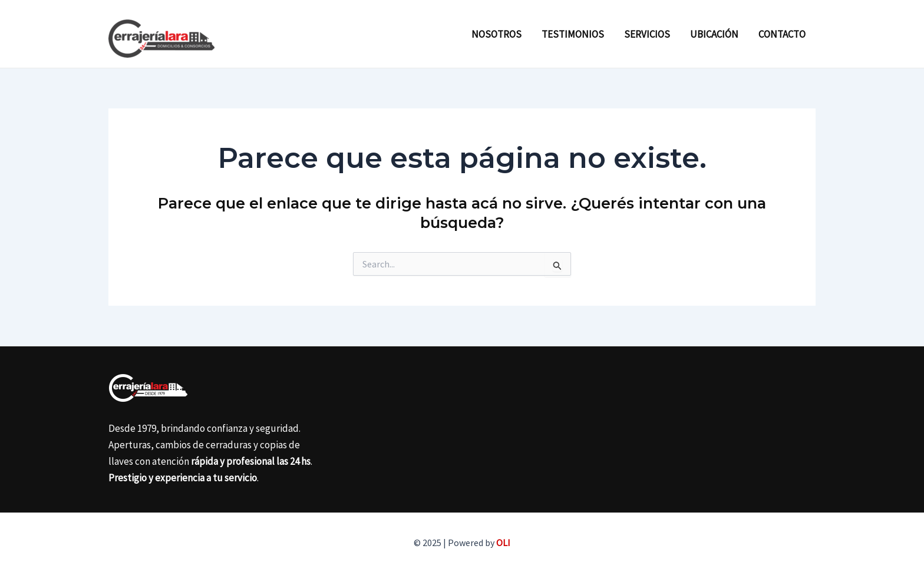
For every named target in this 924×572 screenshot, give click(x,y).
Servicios (647, 34)
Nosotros (496, 34)
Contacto (782, 34)
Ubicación (714, 34)
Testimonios (573, 34)
